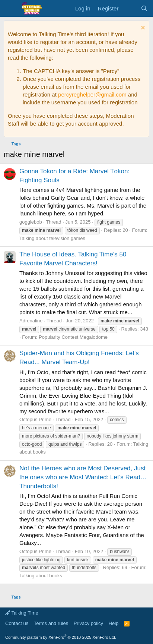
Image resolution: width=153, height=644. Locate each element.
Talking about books (41, 576)
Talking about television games (52, 238)
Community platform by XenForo (61, 637)
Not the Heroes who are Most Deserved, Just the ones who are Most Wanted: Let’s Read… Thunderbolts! (83, 477)
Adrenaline (31, 321)
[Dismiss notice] (142, 29)
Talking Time (22, 613)
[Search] (144, 8)
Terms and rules (51, 623)
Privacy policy (88, 623)
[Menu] (10, 9)
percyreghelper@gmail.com (92, 94)
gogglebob (31, 222)
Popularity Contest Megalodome (73, 337)
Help (114, 623)
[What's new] (129, 8)
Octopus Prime (35, 419)
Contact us (17, 623)
